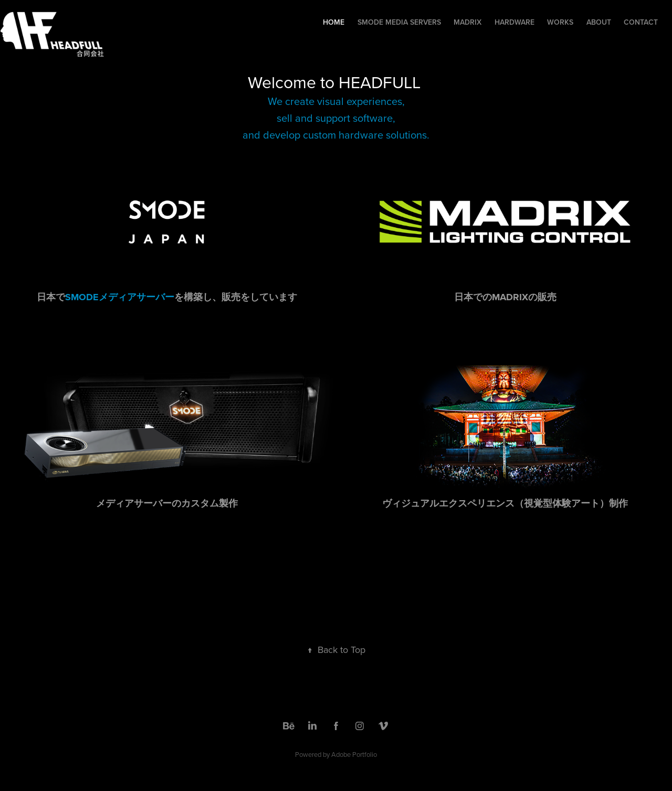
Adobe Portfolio (354, 754)
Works (560, 22)
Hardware (514, 22)
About (599, 22)
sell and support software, (336, 118)
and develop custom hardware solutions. (336, 135)
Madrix (468, 22)
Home (334, 22)
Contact (641, 22)
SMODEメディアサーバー (120, 297)
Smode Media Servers (399, 22)
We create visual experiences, (336, 101)
